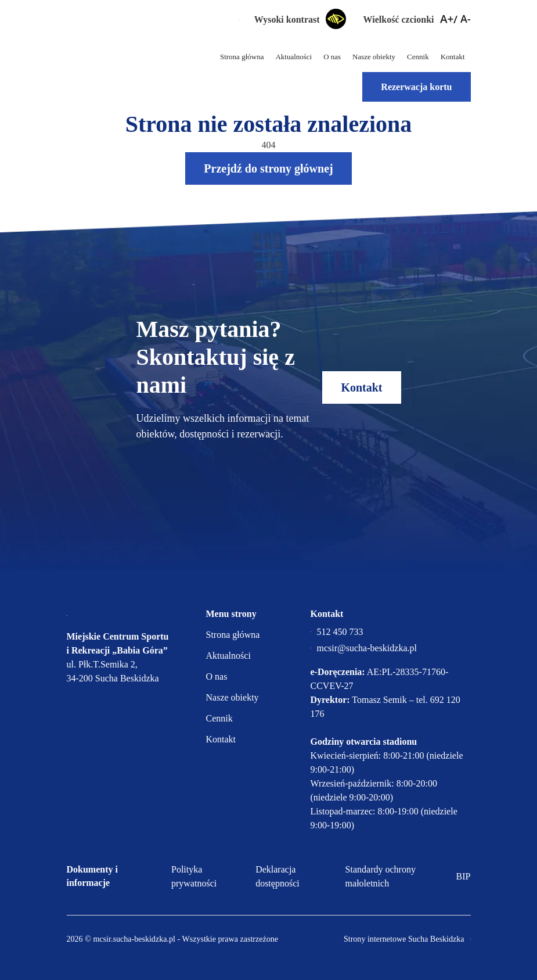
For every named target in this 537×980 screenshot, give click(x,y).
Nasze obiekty (374, 57)
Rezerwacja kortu (416, 87)
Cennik (418, 57)
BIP (464, 876)
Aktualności (293, 57)
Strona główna (242, 57)
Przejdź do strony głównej (268, 168)
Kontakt (453, 57)
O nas (332, 57)
